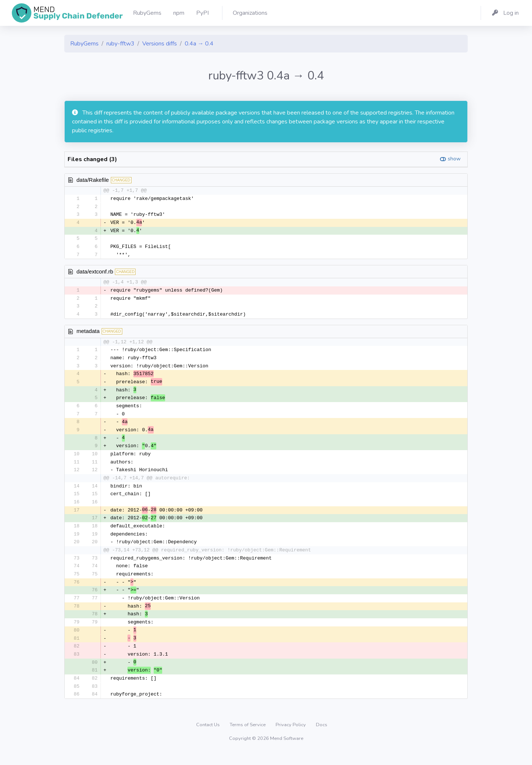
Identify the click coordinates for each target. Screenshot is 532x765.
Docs (322, 737)
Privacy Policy (291, 737)
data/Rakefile (93, 180)
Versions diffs (160, 44)
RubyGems (84, 44)
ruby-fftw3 (120, 44)
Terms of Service (248, 737)
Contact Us (209, 737)
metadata (88, 334)
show (454, 159)
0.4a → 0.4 (199, 44)
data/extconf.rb (95, 273)
